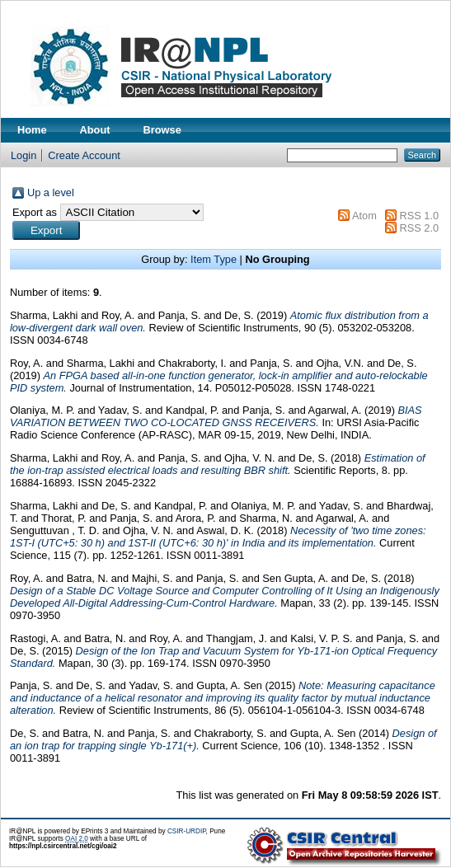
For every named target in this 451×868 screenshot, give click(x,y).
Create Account (84, 155)
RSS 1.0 (419, 216)
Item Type (214, 259)
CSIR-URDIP (187, 831)
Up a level (51, 192)
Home (32, 130)
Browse (162, 130)
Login (23, 155)
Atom (364, 216)
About (95, 130)
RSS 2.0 (419, 228)
